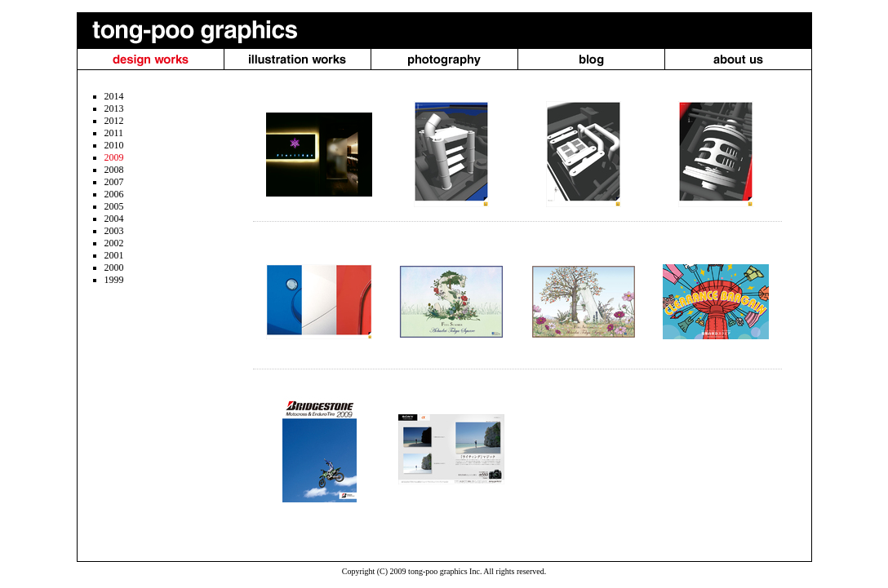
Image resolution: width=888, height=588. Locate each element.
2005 (114, 206)
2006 (114, 194)
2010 (114, 145)
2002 (114, 243)
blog (591, 59)
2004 (114, 219)
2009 (114, 157)
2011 (114, 133)
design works (151, 59)
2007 (114, 182)
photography (444, 59)
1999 (114, 280)
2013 (114, 108)
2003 (114, 231)
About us (738, 59)
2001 (114, 255)
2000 (114, 267)
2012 (114, 121)
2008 (114, 170)
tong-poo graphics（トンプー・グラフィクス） (189, 31)
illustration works (297, 59)
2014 (114, 96)
